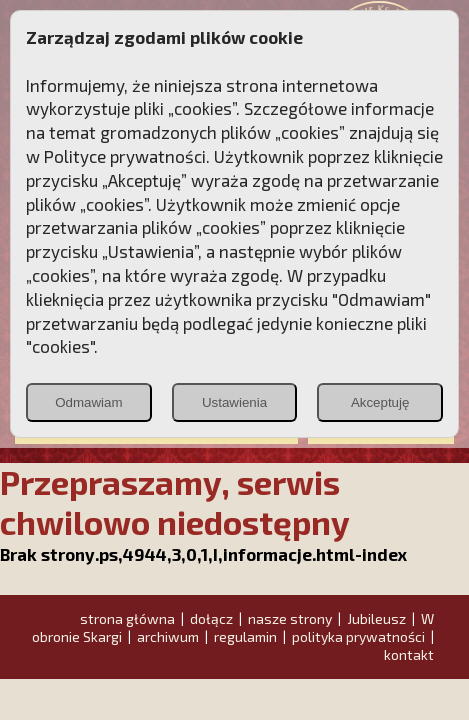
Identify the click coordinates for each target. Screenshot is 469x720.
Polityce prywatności (125, 156)
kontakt (409, 654)
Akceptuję (380, 402)
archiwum (168, 636)
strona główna (127, 618)
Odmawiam (88, 402)
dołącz (211, 618)
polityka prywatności (358, 636)
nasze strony (290, 618)
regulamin (245, 636)
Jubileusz (376, 618)
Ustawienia (234, 402)
